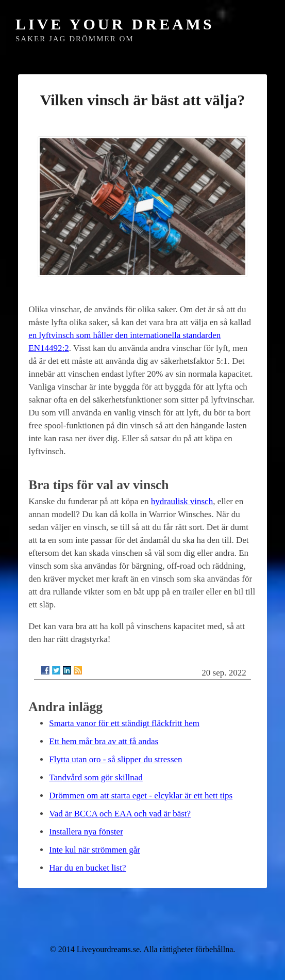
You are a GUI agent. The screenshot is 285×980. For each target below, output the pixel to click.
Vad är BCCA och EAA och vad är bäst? (120, 814)
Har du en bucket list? (87, 868)
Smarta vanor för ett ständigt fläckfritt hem (124, 723)
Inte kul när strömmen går (95, 850)
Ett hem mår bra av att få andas (104, 741)
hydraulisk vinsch (182, 501)
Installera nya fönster (86, 832)
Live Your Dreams (115, 24)
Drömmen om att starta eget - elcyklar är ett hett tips (141, 796)
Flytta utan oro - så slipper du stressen (115, 759)
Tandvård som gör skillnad (96, 777)
